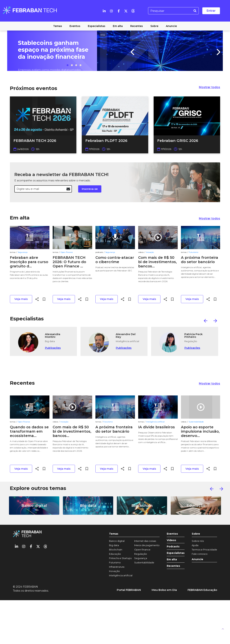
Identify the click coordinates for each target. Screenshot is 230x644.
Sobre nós (198, 541)
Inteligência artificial (155, 422)
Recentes (22, 383)
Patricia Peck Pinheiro (193, 336)
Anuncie (197, 559)
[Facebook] (119, 11)
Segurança (23, 252)
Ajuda (195, 545)
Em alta (20, 218)
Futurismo (194, 252)
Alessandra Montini (53, 336)
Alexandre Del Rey (126, 336)
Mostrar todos (210, 87)
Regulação (141, 554)
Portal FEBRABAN (129, 590)
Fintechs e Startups (120, 558)
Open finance (67, 252)
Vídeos (171, 540)
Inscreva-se (90, 189)
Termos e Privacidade (204, 550)
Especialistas (27, 319)
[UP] (223, 629)
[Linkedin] (104, 11)
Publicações (53, 348)
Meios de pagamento (147, 545)
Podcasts (173, 547)
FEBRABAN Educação (202, 590)
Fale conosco (200, 554)
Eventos (172, 534)
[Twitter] (126, 11)
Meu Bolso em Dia (164, 590)
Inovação (150, 252)
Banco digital (117, 541)
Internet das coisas (145, 541)
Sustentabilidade (196, 422)
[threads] (133, 11)
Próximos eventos (34, 88)
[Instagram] (111, 11)
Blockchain (116, 550)
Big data (114, 545)
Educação (115, 554)
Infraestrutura (117, 567)
